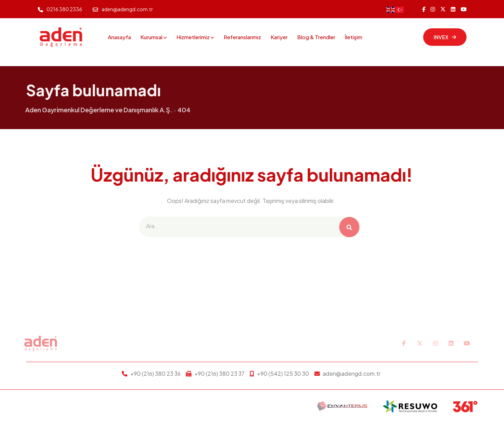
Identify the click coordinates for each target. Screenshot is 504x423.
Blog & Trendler (316, 37)
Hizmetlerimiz (193, 37)
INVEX (445, 37)
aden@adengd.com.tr (127, 9)
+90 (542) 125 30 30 (283, 373)
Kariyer (279, 37)
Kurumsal (151, 37)
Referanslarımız (242, 37)
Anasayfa (119, 37)
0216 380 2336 (64, 9)
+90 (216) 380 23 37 (219, 373)
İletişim (353, 37)
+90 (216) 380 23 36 (155, 373)
